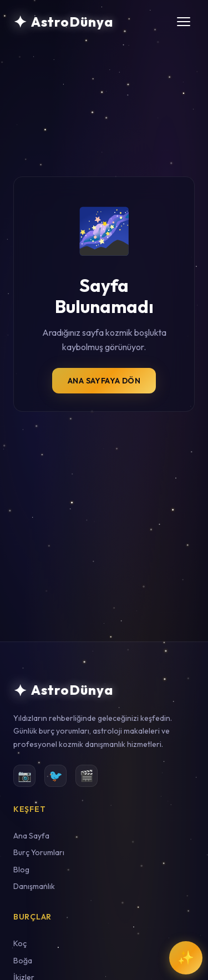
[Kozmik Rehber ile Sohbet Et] (186, 958)
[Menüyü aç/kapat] (184, 22)
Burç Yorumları (39, 852)
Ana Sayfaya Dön (104, 381)
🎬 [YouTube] (87, 776)
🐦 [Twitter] (56, 776)
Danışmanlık (34, 886)
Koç (20, 943)
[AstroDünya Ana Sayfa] (63, 22)
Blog (21, 870)
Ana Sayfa (31, 836)
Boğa (23, 961)
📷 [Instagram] (25, 776)
